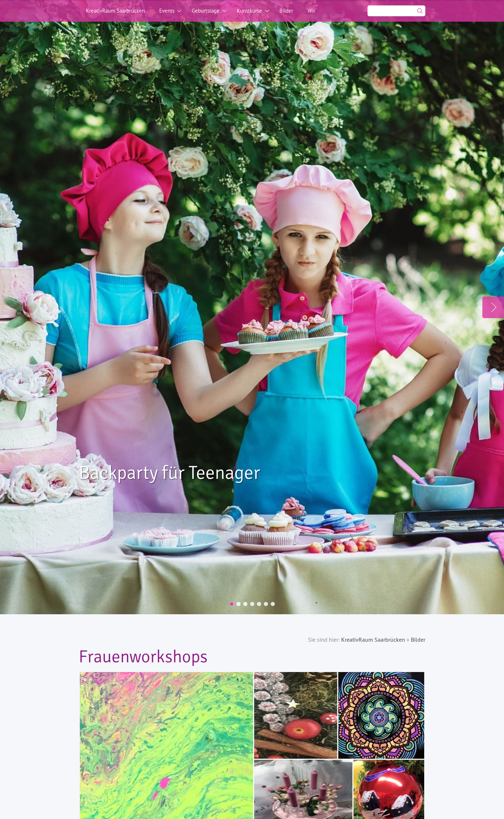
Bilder (286, 11)
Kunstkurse (249, 11)
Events (167, 11)
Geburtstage (206, 11)
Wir (311, 11)
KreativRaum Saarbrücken (115, 11)
